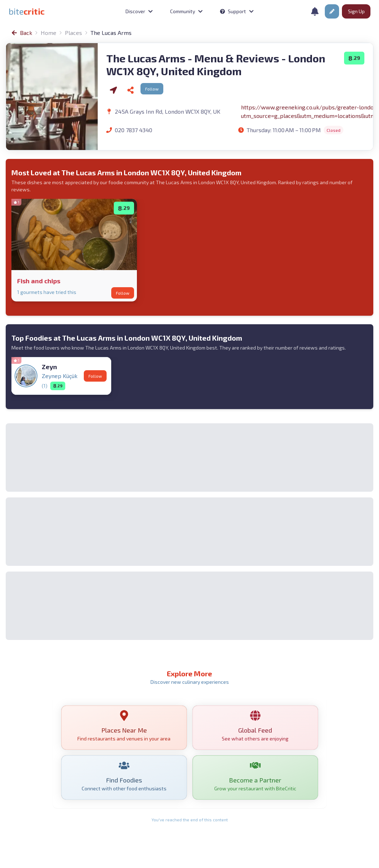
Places (73, 33)
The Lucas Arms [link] (111, 33)
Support (237, 11)
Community (186, 11)
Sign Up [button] (356, 11)
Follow (152, 89)
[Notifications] (315, 11)
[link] (27, 11)
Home (48, 33)
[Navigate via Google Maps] (113, 90)
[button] (332, 11)
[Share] (130, 90)
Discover (139, 11)
